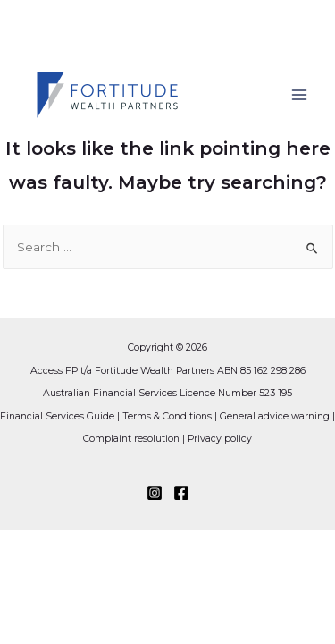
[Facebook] (181, 493)
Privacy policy (220, 439)
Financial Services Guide (57, 416)
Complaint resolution (131, 439)
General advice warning (275, 416)
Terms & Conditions (167, 416)
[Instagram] (155, 493)
